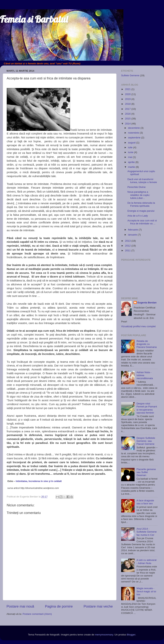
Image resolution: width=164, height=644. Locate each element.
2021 (128, 89)
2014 (128, 124)
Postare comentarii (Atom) (37, 614)
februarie (133, 230)
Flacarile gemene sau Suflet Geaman (146, 472)
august (132, 143)
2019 (128, 99)
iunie (131, 152)
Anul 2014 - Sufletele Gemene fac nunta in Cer (146, 532)
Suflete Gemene (130, 75)
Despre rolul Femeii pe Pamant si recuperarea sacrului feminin (147, 408)
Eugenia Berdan (147, 303)
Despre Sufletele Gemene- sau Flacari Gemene (146, 441)
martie (132, 167)
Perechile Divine (137, 187)
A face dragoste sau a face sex (145, 502)
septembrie (135, 138)
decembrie (134, 128)
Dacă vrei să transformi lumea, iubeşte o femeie (142, 181)
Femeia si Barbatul (34, 19)
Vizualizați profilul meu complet (138, 326)
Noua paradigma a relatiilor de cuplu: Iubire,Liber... (139, 195)
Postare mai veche (98, 606)
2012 (128, 246)
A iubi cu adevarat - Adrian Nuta (146, 562)
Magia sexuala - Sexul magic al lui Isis (146, 591)
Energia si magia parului (141, 211)
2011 (128, 250)
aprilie (132, 162)
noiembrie (134, 133)
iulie (131, 147)
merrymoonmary (104, 635)
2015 (128, 119)
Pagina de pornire (59, 606)
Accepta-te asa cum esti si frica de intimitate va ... (142, 222)
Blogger (131, 635)
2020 (128, 94)
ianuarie (133, 235)
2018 (128, 104)
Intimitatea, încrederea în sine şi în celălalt (39, 481)
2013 (128, 241)
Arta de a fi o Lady (138, 216)
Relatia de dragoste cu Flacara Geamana (146, 344)
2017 (128, 109)
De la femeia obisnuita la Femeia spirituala (141, 204)
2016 (128, 114)
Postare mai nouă (20, 606)
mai (130, 157)
